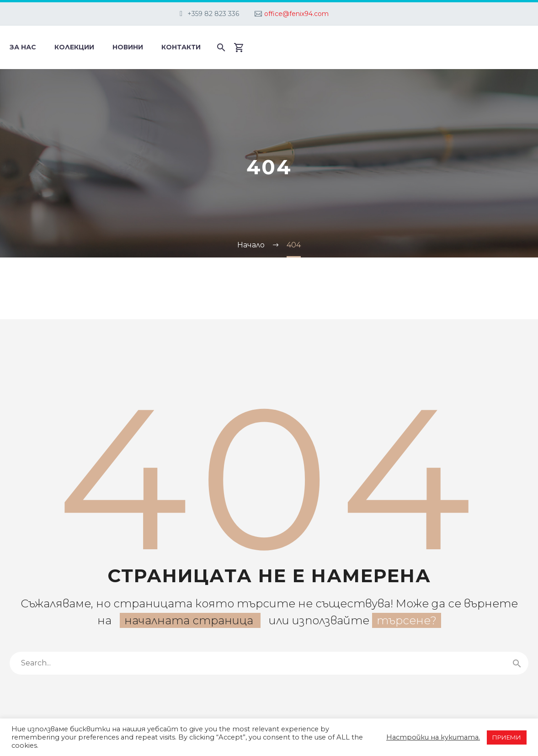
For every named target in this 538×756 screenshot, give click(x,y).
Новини (128, 47)
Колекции (74, 47)
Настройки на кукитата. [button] (433, 737)
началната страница (190, 620)
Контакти (181, 47)
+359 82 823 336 (213, 14)
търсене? (407, 620)
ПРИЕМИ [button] (507, 737)
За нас (23, 47)
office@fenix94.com (296, 14)
